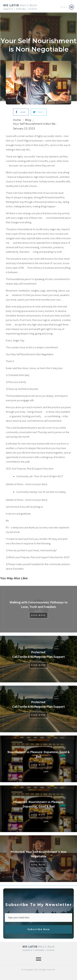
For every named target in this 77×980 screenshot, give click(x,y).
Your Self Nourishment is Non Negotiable (39, 45)
